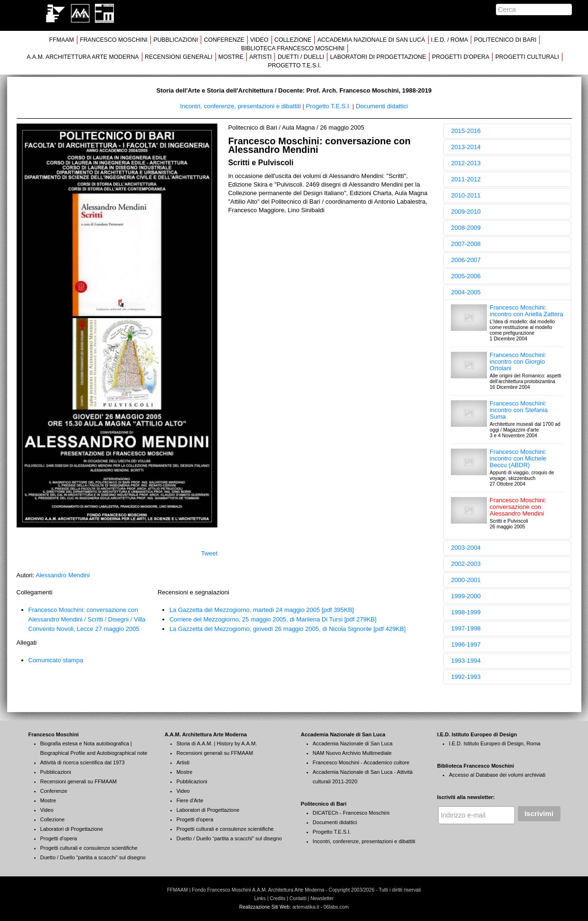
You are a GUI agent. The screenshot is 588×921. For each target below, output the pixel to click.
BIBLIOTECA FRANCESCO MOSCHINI (293, 48)
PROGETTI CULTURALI (527, 57)
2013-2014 (466, 147)
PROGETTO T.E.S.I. (294, 66)
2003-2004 (466, 548)
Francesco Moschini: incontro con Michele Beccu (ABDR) (518, 458)
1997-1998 (466, 628)
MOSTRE (231, 57)
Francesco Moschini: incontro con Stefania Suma (519, 410)
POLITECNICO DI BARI (505, 40)
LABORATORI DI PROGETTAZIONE (378, 57)
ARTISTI (260, 57)
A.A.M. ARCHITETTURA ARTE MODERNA (83, 57)
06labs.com (336, 907)
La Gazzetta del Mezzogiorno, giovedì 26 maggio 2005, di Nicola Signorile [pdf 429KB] (288, 629)
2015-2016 (466, 131)
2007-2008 (466, 244)
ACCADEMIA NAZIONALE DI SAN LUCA (371, 40)
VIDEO (259, 40)
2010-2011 (466, 195)
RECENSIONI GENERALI (179, 57)
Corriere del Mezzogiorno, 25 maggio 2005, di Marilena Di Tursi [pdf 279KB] (273, 619)
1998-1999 (466, 612)
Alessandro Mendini (63, 575)
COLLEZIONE (293, 40)
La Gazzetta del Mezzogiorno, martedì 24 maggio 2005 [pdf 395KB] (262, 610)
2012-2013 (466, 163)
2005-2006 (466, 276)
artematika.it (306, 907)
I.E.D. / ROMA (449, 40)
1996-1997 (466, 644)
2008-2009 (466, 228)
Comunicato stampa (56, 660)
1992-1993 (466, 677)
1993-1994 (466, 661)
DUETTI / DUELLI (301, 57)
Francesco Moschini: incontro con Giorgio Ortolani (518, 362)
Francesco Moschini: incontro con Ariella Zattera (527, 311)
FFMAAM (62, 40)
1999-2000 (466, 596)
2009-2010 (466, 211)
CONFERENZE (224, 40)
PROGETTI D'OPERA (461, 57)
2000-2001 (466, 580)
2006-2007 (466, 260)
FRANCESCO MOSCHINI (114, 40)
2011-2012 (466, 179)
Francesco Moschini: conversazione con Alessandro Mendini (518, 507)
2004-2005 (466, 292)
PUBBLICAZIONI (176, 40)
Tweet (210, 553)
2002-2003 (466, 564)
